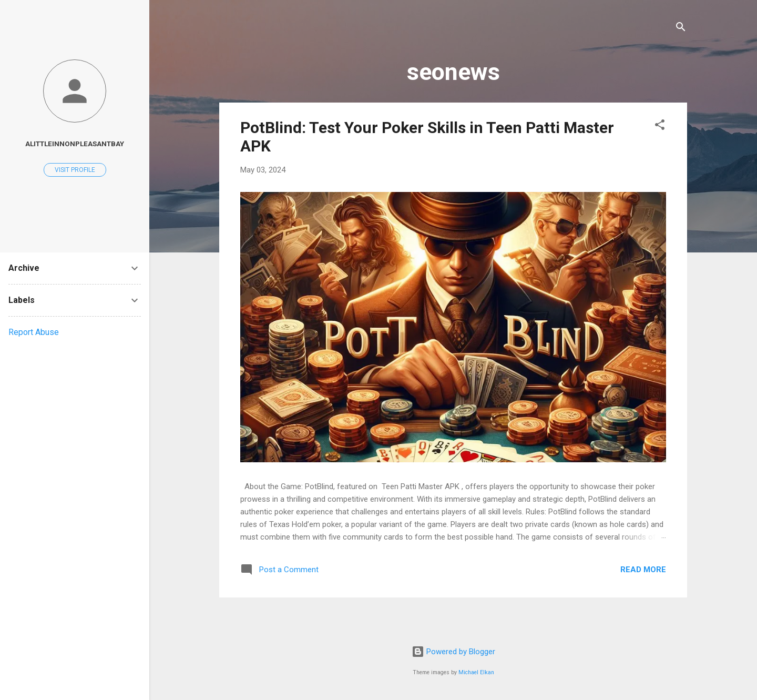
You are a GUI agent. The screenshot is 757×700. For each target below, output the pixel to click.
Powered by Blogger (453, 652)
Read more (643, 570)
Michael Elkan (476, 672)
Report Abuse (34, 332)
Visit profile (75, 170)
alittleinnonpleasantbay (75, 144)
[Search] (681, 29)
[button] (660, 126)
